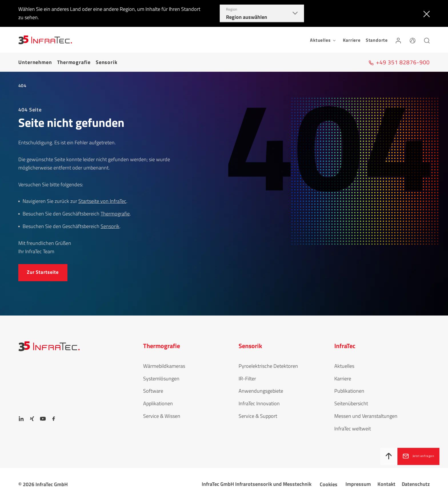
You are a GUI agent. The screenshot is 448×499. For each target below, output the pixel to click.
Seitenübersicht (351, 402)
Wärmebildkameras (164, 364)
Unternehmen (35, 61)
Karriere (352, 40)
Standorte (377, 40)
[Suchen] (427, 40)
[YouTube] (43, 417)
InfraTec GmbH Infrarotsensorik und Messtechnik (257, 482)
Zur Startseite (44, 270)
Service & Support (258, 414)
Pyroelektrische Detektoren (268, 364)
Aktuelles (344, 364)
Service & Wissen (162, 414)
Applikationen (158, 402)
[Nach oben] (369, 456)
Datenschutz (416, 482)
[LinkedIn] (21, 417)
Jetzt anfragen (413, 456)
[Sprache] (413, 40)
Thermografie (74, 61)
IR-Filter (247, 377)
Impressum (358, 482)
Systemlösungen (161, 377)
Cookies (329, 483)
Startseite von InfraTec (102, 199)
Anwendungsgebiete (261, 389)
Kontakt (386, 482)
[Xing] (32, 417)
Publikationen (349, 389)
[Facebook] (54, 417)
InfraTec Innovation (259, 402)
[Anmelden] (398, 40)
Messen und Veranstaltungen (366, 414)
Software (153, 389)
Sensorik (107, 61)
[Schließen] (425, 13)
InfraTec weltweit (353, 427)
